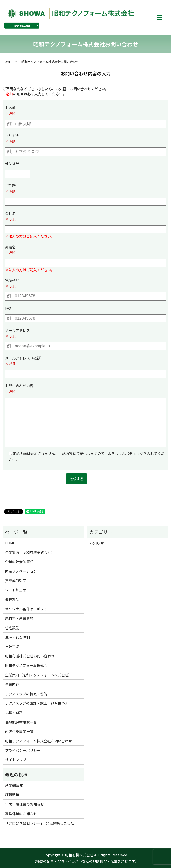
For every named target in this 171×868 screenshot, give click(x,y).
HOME (7, 61)
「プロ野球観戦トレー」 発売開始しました (40, 823)
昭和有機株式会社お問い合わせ (30, 656)
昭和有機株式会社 (22, 26)
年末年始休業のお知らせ (25, 804)
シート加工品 (16, 590)
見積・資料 (14, 712)
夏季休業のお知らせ (21, 814)
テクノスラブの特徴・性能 (26, 694)
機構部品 (12, 600)
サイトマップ (16, 760)
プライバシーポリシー (23, 750)
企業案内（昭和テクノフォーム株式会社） (39, 675)
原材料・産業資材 (19, 618)
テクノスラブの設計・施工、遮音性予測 (37, 703)
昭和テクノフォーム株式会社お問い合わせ (39, 741)
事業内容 (12, 684)
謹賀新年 (12, 795)
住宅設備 (12, 628)
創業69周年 (14, 785)
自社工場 (12, 647)
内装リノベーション (21, 571)
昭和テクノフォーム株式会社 (28, 665)
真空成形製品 (16, 581)
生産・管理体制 (17, 637)
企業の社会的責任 (19, 562)
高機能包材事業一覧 (21, 722)
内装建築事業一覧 (19, 731)
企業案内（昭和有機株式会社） (30, 552)
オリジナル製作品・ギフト (26, 609)
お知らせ (97, 543)
